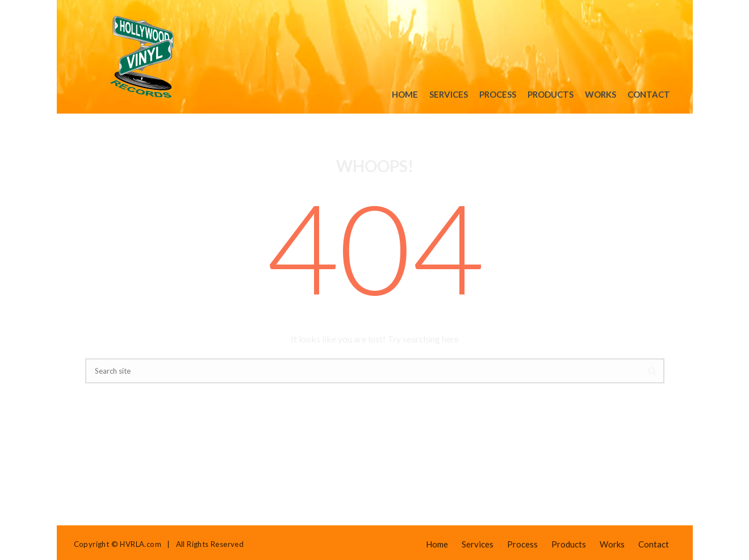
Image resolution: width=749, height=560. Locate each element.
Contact (649, 94)
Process (498, 94)
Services (449, 94)
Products (551, 94)
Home (405, 94)
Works (601, 94)
